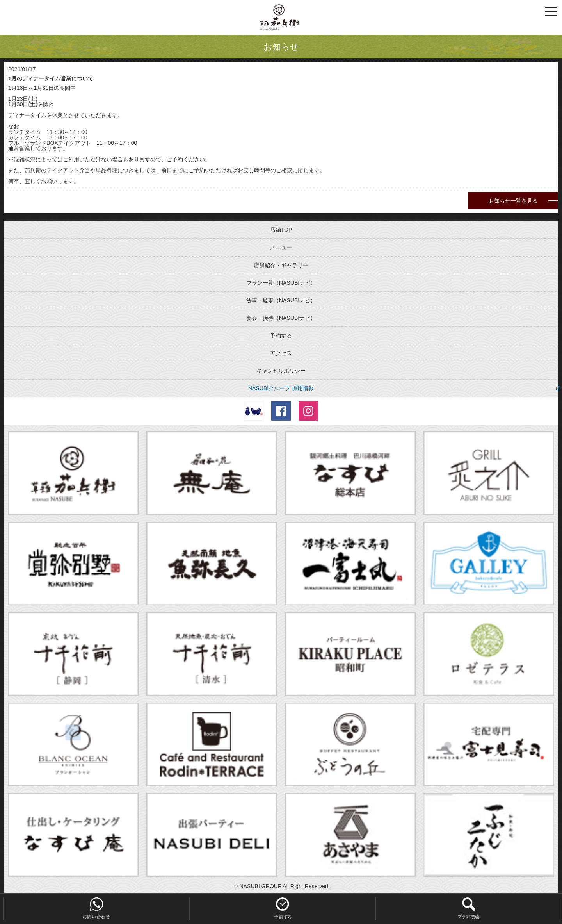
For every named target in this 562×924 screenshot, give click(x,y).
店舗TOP (281, 230)
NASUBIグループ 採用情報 (281, 388)
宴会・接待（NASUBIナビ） (281, 318)
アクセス (281, 353)
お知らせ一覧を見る (513, 201)
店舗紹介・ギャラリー (281, 265)
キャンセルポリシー (281, 371)
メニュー (281, 247)
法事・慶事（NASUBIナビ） (281, 300)
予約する (281, 335)
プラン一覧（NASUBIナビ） (281, 283)
